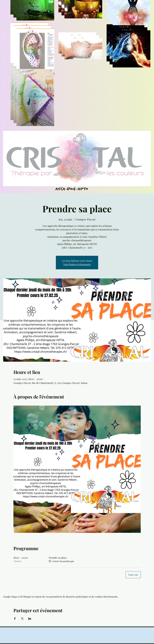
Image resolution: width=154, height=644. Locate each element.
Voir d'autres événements (77, 264)
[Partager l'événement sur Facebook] (15, 618)
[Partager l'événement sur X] (22, 618)
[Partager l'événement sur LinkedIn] (30, 618)
